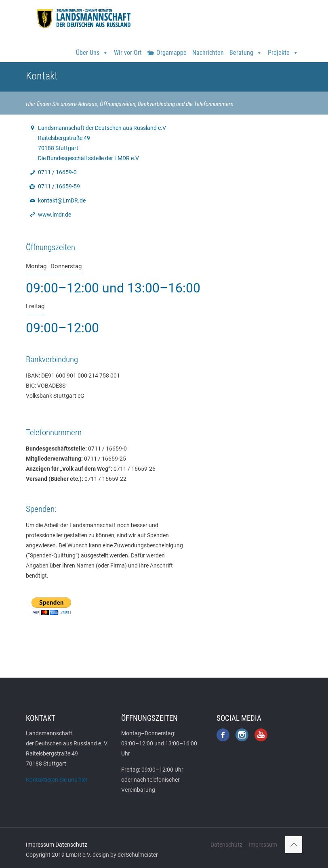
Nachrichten (208, 53)
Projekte (283, 50)
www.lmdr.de (55, 215)
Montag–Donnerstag (54, 266)
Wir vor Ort (128, 53)
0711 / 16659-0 (57, 172)
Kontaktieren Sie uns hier (57, 780)
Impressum (40, 845)
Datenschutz (71, 845)
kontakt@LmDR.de (62, 200)
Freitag (35, 306)
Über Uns (92, 50)
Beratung (246, 50)
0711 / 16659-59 (59, 186)
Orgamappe (171, 53)
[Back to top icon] (294, 845)
